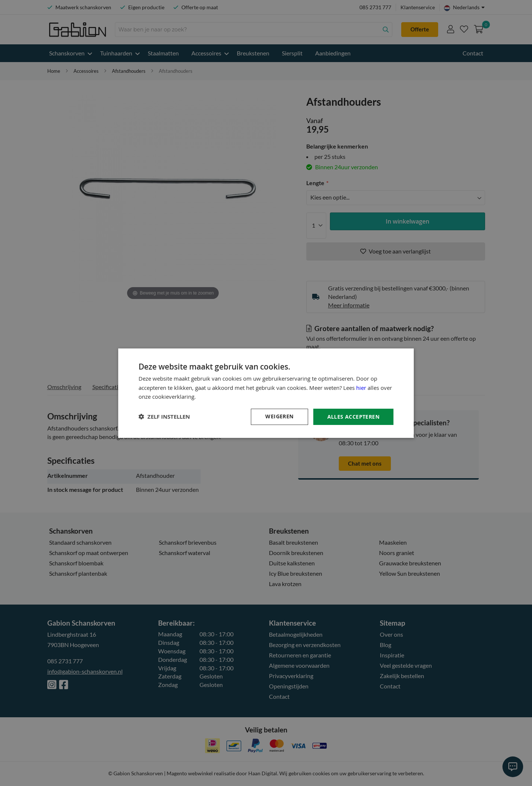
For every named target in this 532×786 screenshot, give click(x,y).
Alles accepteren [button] (353, 416)
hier (361, 387)
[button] (164, 417)
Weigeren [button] (279, 416)
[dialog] (266, 393)
